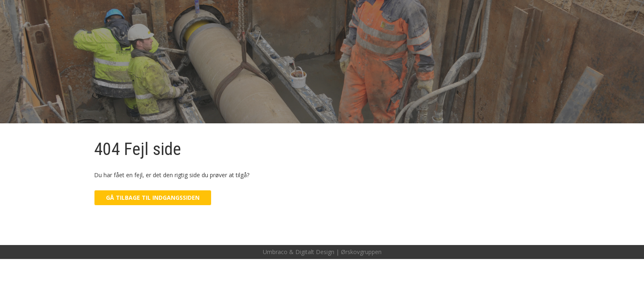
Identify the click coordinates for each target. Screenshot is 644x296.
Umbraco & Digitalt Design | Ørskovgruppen (322, 252)
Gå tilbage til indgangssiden (153, 198)
